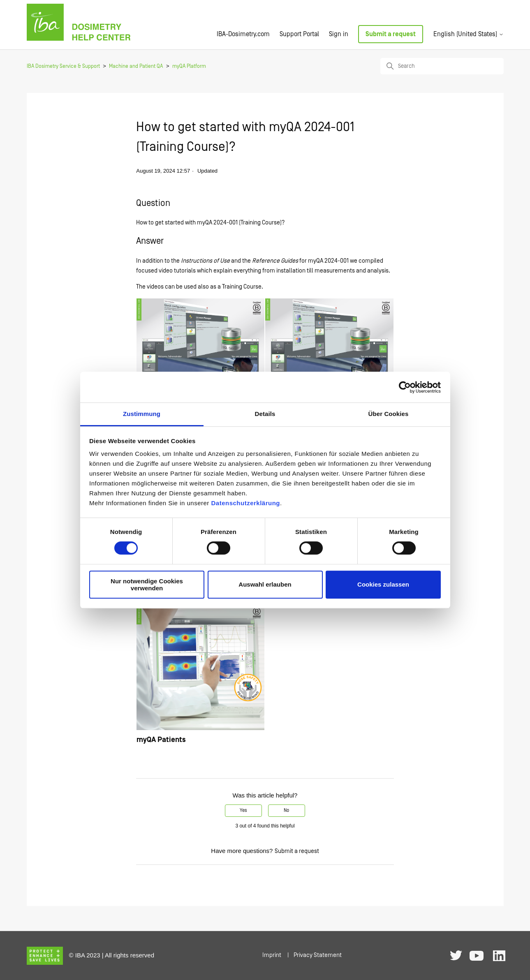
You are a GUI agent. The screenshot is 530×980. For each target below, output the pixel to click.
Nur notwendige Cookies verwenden (147, 585)
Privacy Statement (318, 955)
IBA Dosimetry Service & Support (63, 66)
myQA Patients (161, 740)
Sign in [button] (339, 34)
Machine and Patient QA (136, 66)
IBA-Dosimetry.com (243, 34)
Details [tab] (265, 414)
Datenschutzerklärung (245, 503)
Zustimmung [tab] (142, 414)
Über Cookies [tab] (389, 414)
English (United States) (469, 34)
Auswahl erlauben (265, 585)
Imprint (272, 955)
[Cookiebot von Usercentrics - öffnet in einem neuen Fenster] (405, 387)
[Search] (442, 66)
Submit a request (391, 34)
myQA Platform (189, 66)
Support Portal (299, 34)
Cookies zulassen (383, 585)
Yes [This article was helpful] (243, 810)
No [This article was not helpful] (286, 810)
